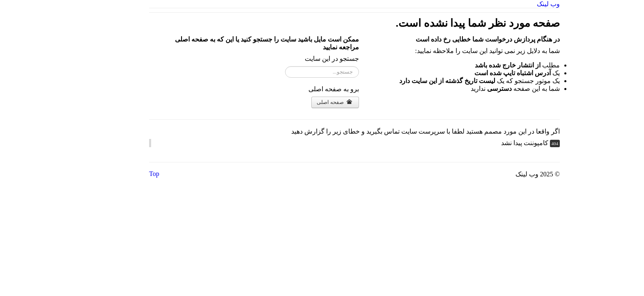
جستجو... (326, 66)
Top (122, 174)
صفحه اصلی (302, 102)
